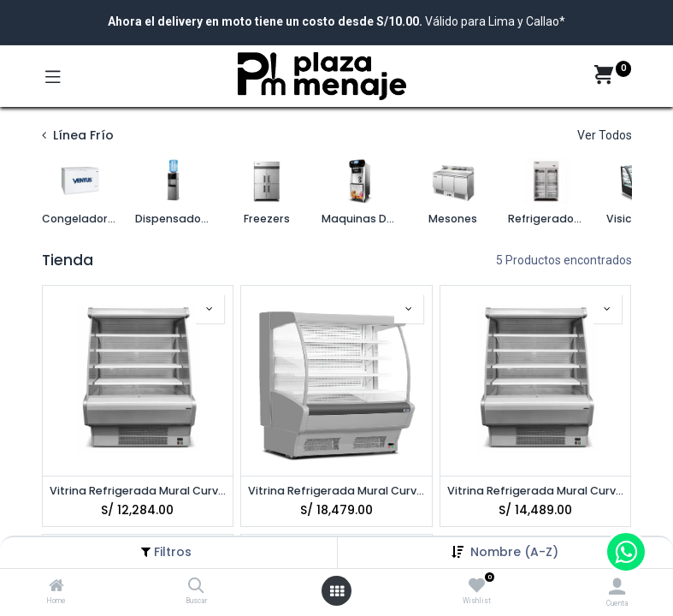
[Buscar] (196, 587)
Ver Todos (605, 135)
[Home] (56, 587)
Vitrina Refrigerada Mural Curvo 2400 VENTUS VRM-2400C (336, 491)
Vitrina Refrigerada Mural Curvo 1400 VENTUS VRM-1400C (138, 491)
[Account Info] (617, 586)
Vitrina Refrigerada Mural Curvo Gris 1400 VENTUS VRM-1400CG (536, 491)
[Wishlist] (477, 586)
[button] (514, 552)
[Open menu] (337, 591)
